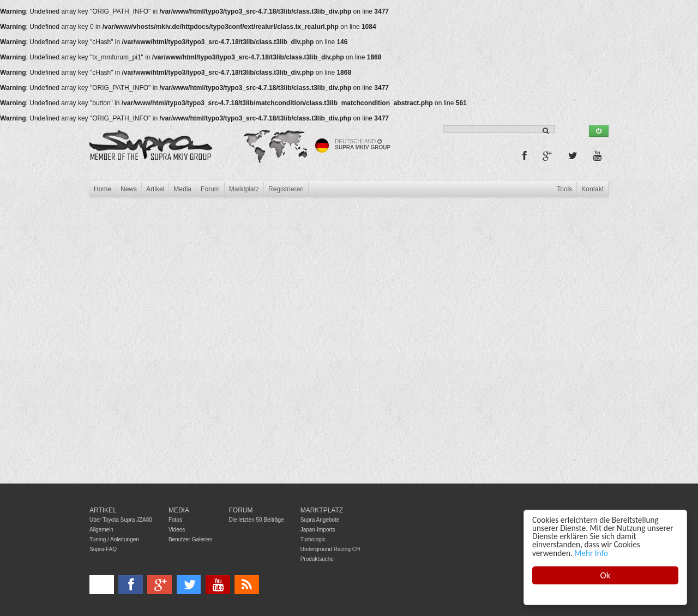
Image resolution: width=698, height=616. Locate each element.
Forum (210, 189)
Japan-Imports (318, 530)
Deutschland (359, 141)
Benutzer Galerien (191, 539)
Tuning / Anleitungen (114, 539)
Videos (177, 530)
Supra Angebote (320, 520)
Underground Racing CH (330, 549)
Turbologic (313, 539)
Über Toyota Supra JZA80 (121, 520)
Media (182, 189)
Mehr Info (591, 553)
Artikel (155, 189)
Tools (564, 189)
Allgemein (101, 530)
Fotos (175, 520)
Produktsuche (317, 559)
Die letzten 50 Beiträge (257, 520)
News (129, 189)
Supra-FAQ (103, 549)
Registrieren (286, 189)
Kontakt (592, 189)
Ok (606, 575)
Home (103, 189)
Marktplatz (244, 189)
